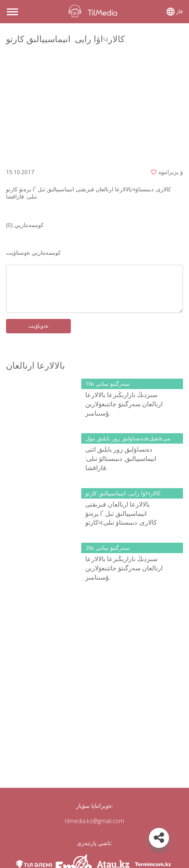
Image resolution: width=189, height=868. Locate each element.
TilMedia (94, 11)
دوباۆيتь (38, 326)
